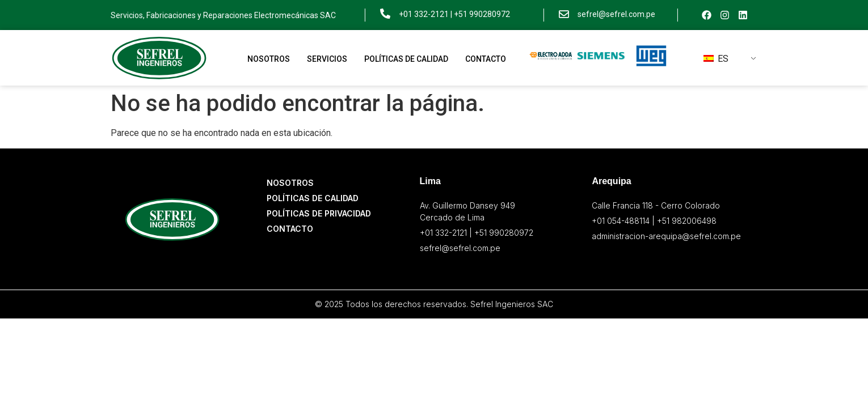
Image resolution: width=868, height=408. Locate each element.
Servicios (327, 59)
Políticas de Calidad (406, 59)
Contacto (486, 59)
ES (716, 59)
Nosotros (269, 59)
